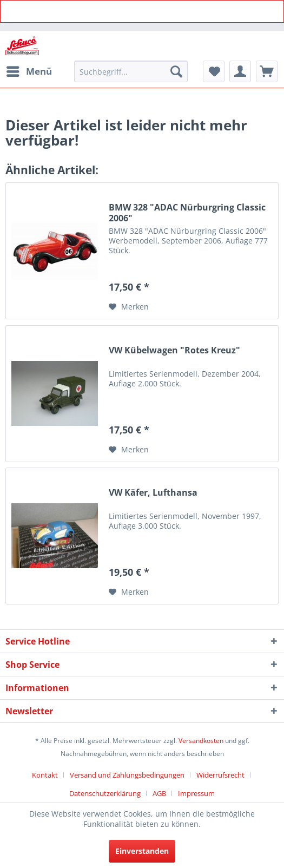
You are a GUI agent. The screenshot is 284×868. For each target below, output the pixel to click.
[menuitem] (29, 71)
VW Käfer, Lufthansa (153, 493)
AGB (159, 793)
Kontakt (45, 775)
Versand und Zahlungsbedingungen (127, 775)
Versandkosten (201, 741)
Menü (29, 70)
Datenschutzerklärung (105, 793)
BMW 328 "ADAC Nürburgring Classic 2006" (187, 213)
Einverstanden (142, 851)
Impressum (196, 793)
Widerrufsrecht (220, 775)
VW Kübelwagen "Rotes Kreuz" (174, 350)
